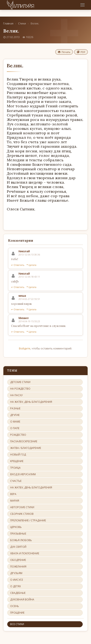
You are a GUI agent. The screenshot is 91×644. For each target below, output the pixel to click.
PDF (81, 52)
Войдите (25, 348)
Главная (8, 23)
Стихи (22, 23)
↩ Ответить (18, 265)
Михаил (23, 318)
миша (22, 296)
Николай (24, 251)
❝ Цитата (31, 265)
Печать (64, 52)
